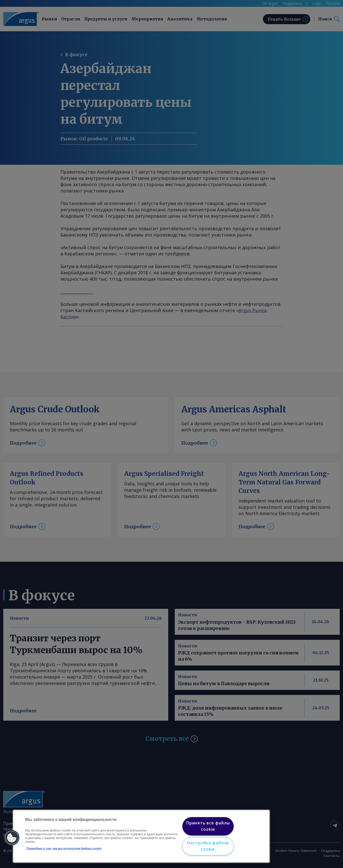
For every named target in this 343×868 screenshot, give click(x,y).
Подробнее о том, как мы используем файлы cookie (64, 848)
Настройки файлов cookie (208, 846)
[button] (12, 838)
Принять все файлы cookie (208, 826)
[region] (141, 836)
